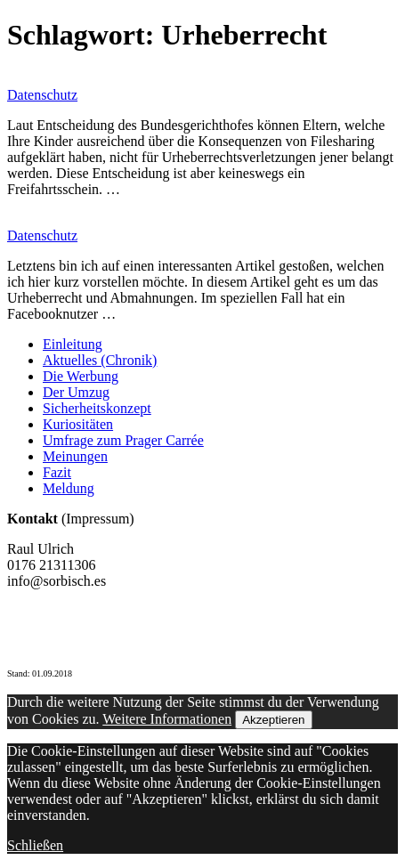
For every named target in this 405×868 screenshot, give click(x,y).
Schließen (35, 845)
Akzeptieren (273, 720)
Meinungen (75, 456)
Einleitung (73, 344)
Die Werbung (81, 376)
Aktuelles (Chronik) (100, 360)
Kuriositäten (78, 424)
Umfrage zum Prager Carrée (123, 440)
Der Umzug (76, 392)
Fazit (57, 472)
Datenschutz (42, 95)
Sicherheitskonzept (97, 408)
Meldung (69, 488)
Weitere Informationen (167, 719)
